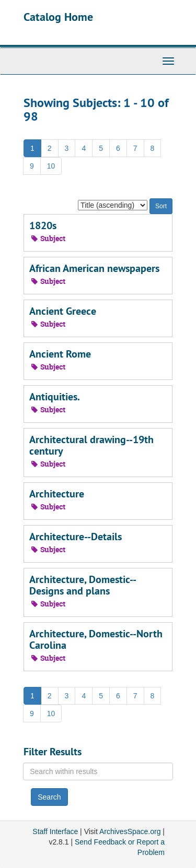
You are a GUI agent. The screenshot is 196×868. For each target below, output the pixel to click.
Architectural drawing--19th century (91, 445)
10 (51, 166)
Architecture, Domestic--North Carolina (96, 639)
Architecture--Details (76, 537)
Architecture (57, 494)
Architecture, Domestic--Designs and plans (83, 585)
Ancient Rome (60, 354)
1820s (43, 225)
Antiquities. (55, 397)
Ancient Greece (63, 311)
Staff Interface (55, 831)
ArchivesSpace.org (130, 831)
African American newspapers (94, 268)
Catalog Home (58, 17)
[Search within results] (98, 771)
